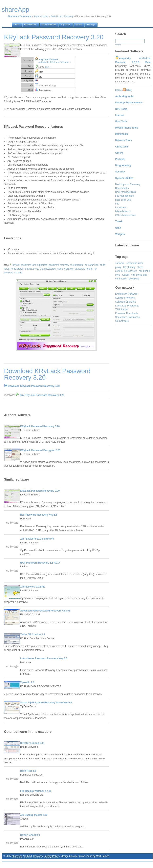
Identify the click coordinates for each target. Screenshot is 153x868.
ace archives (92, 265)
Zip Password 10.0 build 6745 (37, 539)
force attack (17, 269)
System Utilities (41, 16)
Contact (37, 856)
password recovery (59, 265)
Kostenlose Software (126, 294)
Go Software (122, 321)
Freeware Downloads (127, 313)
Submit (28, 856)
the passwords (48, 269)
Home (118, 90)
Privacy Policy (51, 856)
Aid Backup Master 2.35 (34, 815)
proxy (118, 267)
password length (84, 269)
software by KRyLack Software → (55, 62)
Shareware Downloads (127, 317)
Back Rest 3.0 (28, 771)
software (120, 263)
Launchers (121, 208)
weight (126, 275)
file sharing (129, 267)
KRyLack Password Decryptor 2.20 (40, 450)
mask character (65, 269)
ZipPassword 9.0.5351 (33, 587)
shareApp (17, 856)
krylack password (22, 265)
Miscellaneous (123, 211)
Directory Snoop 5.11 (32, 743)
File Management (125, 196)
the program (77, 265)
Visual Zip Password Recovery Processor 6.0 (46, 703)
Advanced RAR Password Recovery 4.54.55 (45, 611)
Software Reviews (125, 298)
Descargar (121, 306)
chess (140, 267)
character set (32, 269)
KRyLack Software (49, 59)
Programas (133, 306)
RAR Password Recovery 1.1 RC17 (40, 563)
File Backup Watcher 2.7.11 (36, 791)
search (118, 45)
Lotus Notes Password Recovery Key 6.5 (44, 658)
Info (117, 204)
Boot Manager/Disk (126, 192)
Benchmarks (122, 188)
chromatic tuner (135, 263)
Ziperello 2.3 (27, 682)
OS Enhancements (125, 215)
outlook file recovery (126, 271)
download (134, 279)
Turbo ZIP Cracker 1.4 (33, 634)
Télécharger (122, 309)
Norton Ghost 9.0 (30, 835)
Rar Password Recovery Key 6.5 (39, 515)
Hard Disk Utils (123, 200)
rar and (18, 273)
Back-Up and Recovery (62, 16)
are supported (40, 265)
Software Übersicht (125, 302)
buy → (48, 67)
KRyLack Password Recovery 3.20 (40, 426)
